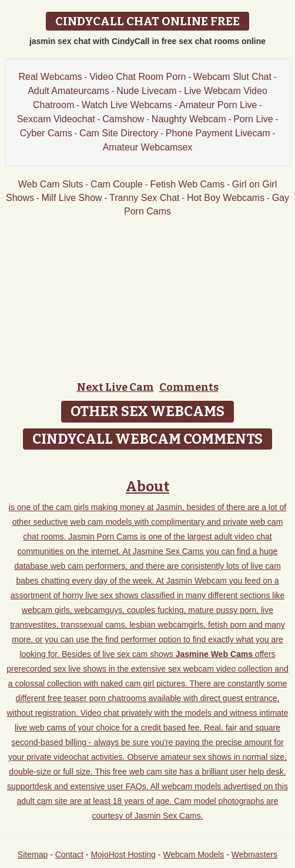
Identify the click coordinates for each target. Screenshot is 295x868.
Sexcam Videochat (56, 119)
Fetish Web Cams (187, 184)
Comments (189, 387)
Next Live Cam (115, 387)
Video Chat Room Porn (138, 77)
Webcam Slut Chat (232, 77)
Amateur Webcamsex (148, 147)
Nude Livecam (146, 91)
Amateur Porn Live (218, 105)
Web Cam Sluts (51, 184)
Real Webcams (51, 77)
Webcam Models (193, 854)
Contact (69, 854)
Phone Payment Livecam (218, 133)
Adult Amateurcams (68, 91)
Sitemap (33, 854)
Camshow (123, 119)
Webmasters (254, 854)
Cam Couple (117, 184)
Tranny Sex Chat (144, 198)
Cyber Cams (46, 133)
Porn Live (253, 119)
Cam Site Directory (119, 133)
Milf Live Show (71, 198)
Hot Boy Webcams (226, 198)
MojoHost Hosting (123, 854)
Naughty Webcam (189, 119)
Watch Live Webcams (127, 105)
